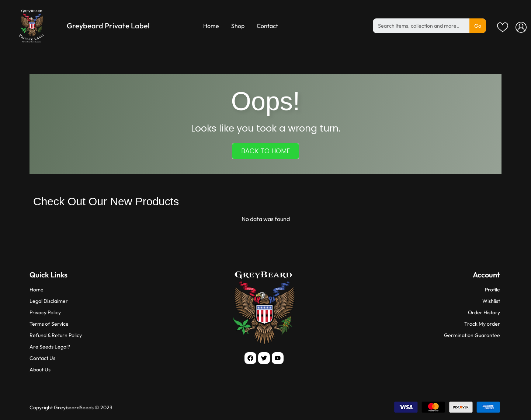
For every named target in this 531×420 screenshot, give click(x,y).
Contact (267, 26)
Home (211, 26)
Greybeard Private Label (108, 26)
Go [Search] (478, 26)
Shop (238, 26)
